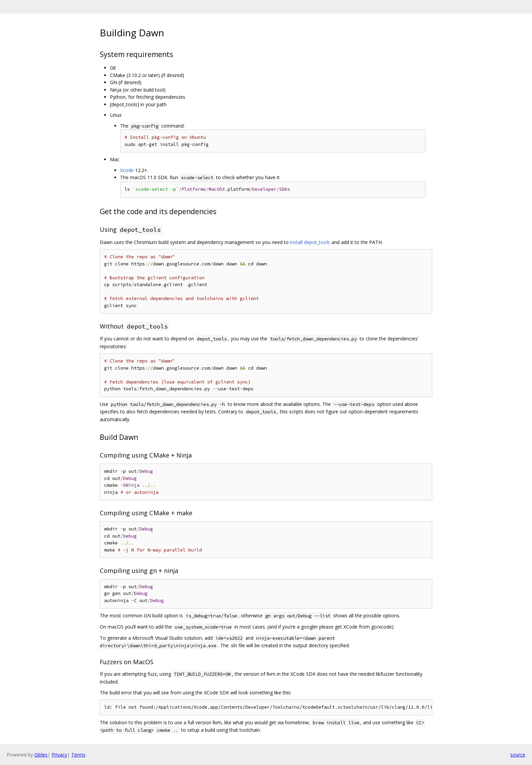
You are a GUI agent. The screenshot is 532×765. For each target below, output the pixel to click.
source (518, 755)
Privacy (59, 755)
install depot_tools (310, 242)
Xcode (127, 170)
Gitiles (41, 755)
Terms (78, 755)
